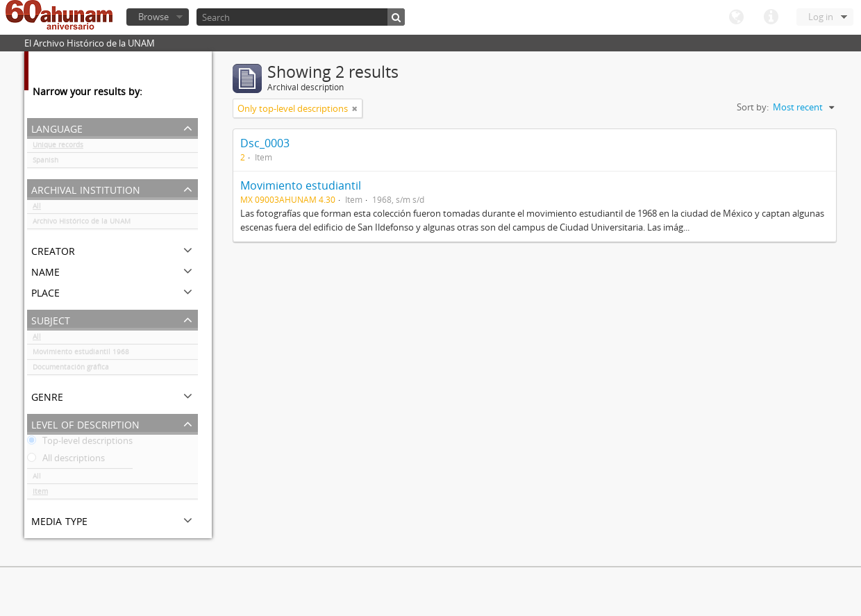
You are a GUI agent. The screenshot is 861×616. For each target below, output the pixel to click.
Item (40, 494)
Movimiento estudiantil (301, 185)
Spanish (45, 163)
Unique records (58, 147)
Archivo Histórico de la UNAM (82, 224)
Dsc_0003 (265, 143)
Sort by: (753, 107)
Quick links (771, 17)
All (37, 208)
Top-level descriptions (80, 443)
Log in (821, 17)
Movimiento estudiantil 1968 (81, 354)
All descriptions (66, 460)
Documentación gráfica (71, 369)
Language (736, 17)
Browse (153, 17)
